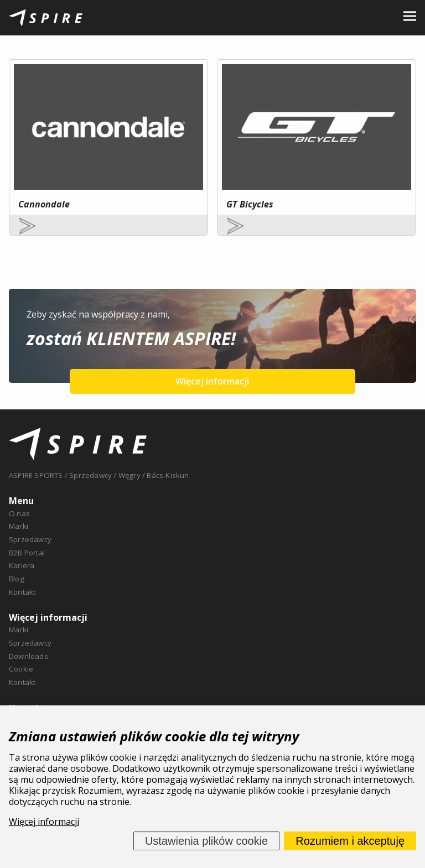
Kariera (22, 565)
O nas (19, 513)
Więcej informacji (212, 381)
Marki (19, 526)
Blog (17, 579)
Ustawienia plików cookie (206, 841)
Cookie (21, 669)
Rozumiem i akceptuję (350, 841)
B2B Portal (27, 553)
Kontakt (22, 592)
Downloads (28, 656)
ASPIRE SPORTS (36, 475)
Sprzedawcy (30, 539)
